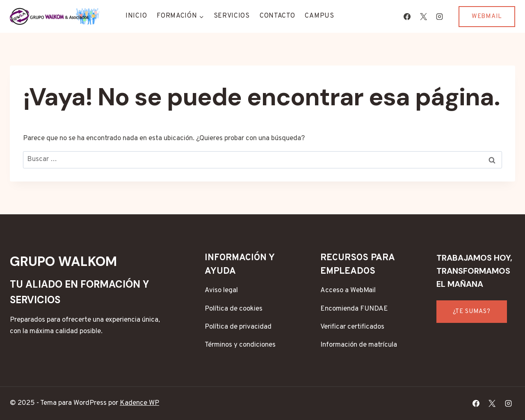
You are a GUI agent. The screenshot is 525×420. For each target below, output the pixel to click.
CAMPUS (319, 16)
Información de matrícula (359, 345)
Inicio (136, 16)
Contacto (277, 16)
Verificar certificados (352, 327)
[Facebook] (407, 16)
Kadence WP (139, 403)
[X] (423, 16)
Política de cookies (234, 309)
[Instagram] (439, 16)
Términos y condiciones (240, 345)
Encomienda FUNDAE (354, 309)
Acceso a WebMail (348, 291)
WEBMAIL (487, 17)
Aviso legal (221, 291)
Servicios (232, 16)
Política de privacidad (238, 327)
